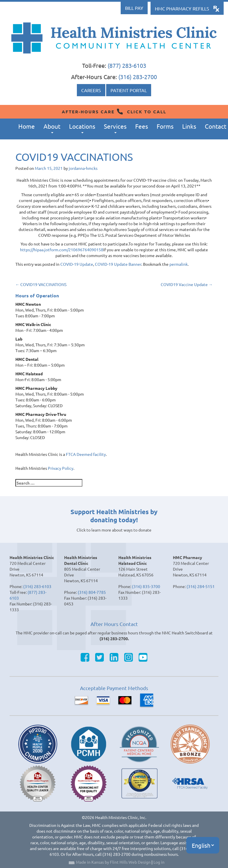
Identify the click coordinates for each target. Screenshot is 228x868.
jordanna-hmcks (83, 168)
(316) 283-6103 (37, 586)
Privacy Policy (61, 468)
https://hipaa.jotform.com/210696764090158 (62, 250)
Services (115, 128)
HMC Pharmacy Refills (182, 8)
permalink (179, 264)
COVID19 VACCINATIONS (41, 284)
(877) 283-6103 (127, 65)
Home (27, 126)
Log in (159, 862)
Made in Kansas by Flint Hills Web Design (113, 862)
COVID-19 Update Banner (118, 264)
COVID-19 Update (77, 264)
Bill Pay (134, 8)
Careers (91, 90)
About (52, 128)
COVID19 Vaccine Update (187, 284)
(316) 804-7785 (92, 592)
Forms (165, 126)
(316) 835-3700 (146, 586)
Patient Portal (129, 90)
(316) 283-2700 (138, 77)
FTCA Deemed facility (86, 454)
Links (189, 126)
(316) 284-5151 (201, 586)
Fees (142, 126)
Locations (82, 128)
